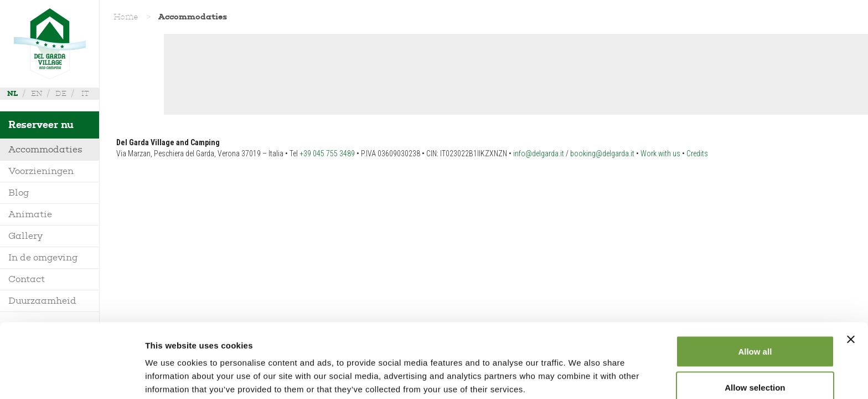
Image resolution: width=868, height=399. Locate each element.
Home (126, 17)
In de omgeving (43, 257)
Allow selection (755, 333)
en (37, 93)
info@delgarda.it (539, 154)
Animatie (30, 214)
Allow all (755, 297)
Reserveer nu (41, 125)
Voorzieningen (41, 171)
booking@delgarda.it (602, 154)
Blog (19, 193)
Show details (581, 370)
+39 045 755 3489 (327, 154)
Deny (755, 369)
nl (12, 93)
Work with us (660, 154)
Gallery (25, 236)
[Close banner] (851, 285)
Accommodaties (45, 149)
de (61, 93)
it (85, 93)
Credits (697, 154)
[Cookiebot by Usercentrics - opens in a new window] (72, 377)
